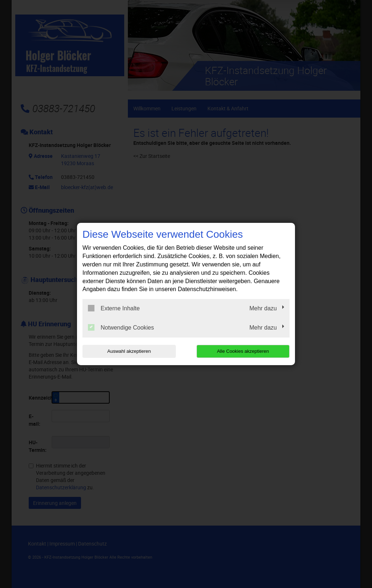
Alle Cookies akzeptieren (243, 351)
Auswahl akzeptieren (129, 351)
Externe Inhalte (114, 308)
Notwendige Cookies (121, 327)
